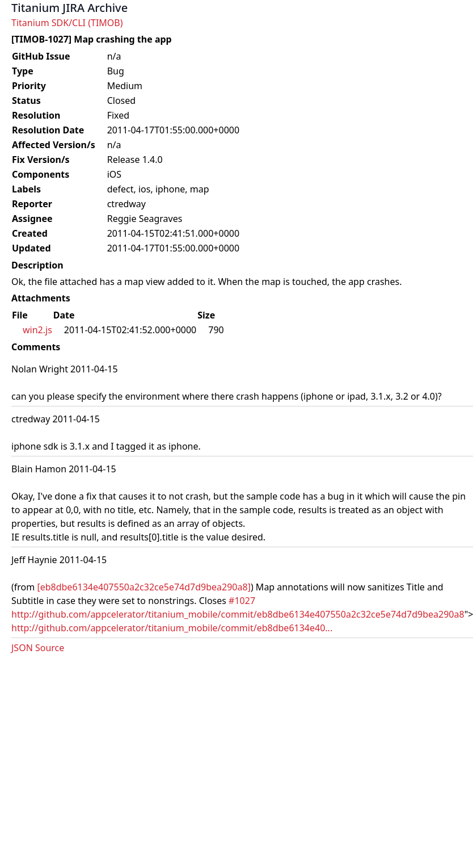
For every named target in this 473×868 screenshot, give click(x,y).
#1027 (242, 601)
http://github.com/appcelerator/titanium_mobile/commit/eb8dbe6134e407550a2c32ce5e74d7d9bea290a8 (238, 614)
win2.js (37, 330)
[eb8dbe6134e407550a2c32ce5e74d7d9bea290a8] (144, 587)
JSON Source (38, 648)
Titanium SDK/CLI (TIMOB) (67, 23)
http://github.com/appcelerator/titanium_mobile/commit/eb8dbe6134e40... (172, 628)
